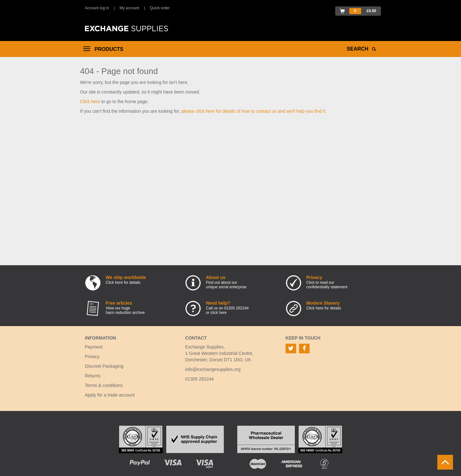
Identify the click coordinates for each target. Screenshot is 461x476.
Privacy (92, 357)
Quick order (160, 8)
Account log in (97, 8)
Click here (90, 102)
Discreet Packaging (104, 366)
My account (129, 8)
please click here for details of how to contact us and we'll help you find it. (254, 111)
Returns (93, 376)
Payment (94, 347)
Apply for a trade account (110, 395)
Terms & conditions (104, 385)
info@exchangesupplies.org (213, 369)
